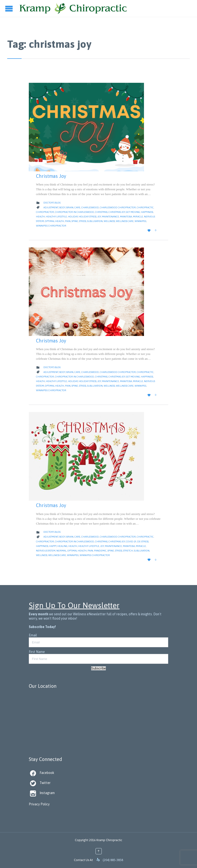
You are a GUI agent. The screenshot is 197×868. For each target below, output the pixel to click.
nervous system (46, 551)
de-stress (143, 542)
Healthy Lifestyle (56, 217)
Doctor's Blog (52, 203)
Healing (62, 546)
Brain (70, 207)
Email (33, 635)
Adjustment (51, 207)
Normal (61, 551)
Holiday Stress (88, 217)
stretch (128, 551)
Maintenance (110, 217)
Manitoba (126, 217)
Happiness (147, 212)
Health (40, 217)
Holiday (73, 217)
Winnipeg (140, 221)
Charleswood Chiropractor (118, 207)
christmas (101, 212)
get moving (133, 212)
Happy (53, 546)
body (62, 207)
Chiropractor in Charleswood (75, 212)
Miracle (138, 217)
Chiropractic (145, 207)
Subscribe (99, 668)
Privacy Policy (39, 804)
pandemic (100, 551)
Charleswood (90, 207)
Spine (75, 221)
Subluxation (95, 221)
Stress (83, 221)
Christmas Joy (51, 176)
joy (99, 217)
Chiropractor (45, 212)
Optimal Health (54, 221)
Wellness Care (125, 221)
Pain (68, 221)
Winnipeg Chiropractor (51, 226)
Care (77, 207)
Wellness (109, 221)
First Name (37, 652)
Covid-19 (131, 542)
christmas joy (117, 212)
